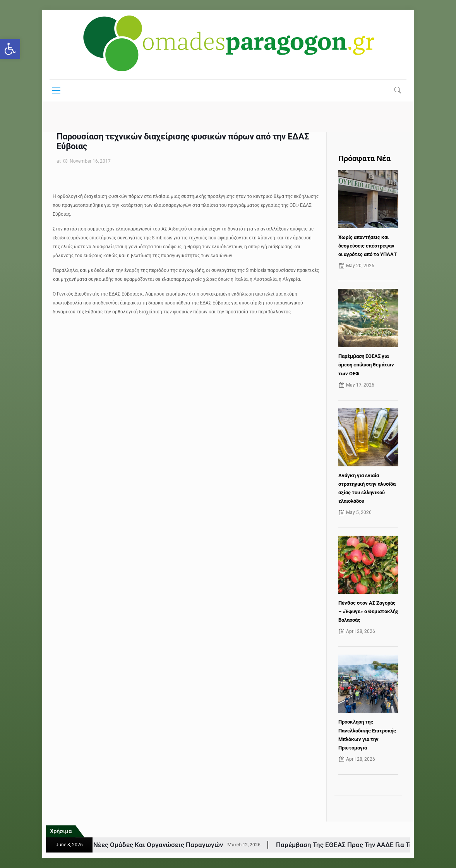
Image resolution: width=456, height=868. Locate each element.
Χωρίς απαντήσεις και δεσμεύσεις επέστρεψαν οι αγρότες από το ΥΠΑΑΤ (368, 246)
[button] (10, 49)
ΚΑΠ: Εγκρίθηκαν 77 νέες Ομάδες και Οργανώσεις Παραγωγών (155, 845)
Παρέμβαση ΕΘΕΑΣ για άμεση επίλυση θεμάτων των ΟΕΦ (366, 365)
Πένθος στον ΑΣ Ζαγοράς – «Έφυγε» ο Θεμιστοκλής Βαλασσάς (368, 611)
